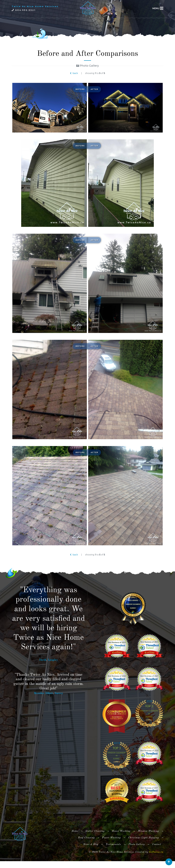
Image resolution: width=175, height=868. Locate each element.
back (74, 73)
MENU (156, 8)
